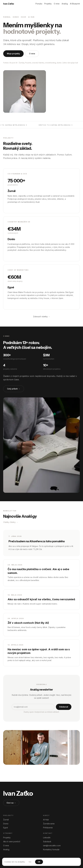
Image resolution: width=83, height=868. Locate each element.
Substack (47, 842)
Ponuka (39, 4)
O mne (57, 4)
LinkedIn (47, 838)
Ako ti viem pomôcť (12, 842)
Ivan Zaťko (9, 4)
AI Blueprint (75, 4)
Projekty (48, 4)
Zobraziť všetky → (42, 317)
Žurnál (6, 820)
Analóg (65, 4)
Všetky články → (11, 522)
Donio (6, 824)
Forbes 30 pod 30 (10, 63)
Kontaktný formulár (51, 849)
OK (39, 862)
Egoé (6, 828)
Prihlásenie (48, 828)
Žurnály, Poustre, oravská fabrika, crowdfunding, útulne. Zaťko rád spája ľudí (48, 63)
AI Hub (46, 820)
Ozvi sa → (11, 803)
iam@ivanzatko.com (52, 846)
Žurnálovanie (49, 824)
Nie (30, 862)
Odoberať (64, 707)
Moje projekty (13, 54)
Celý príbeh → (14, 389)
